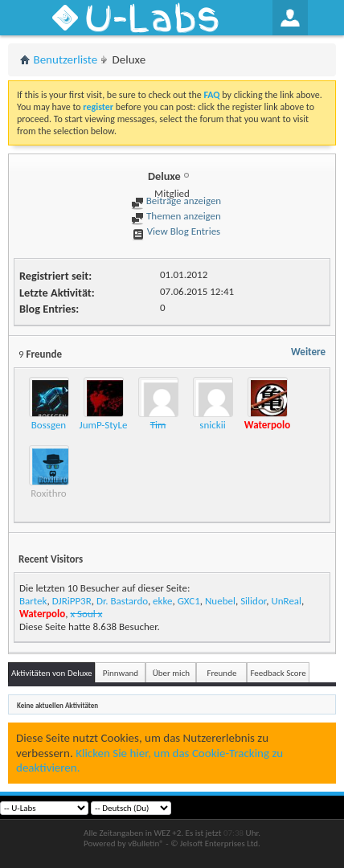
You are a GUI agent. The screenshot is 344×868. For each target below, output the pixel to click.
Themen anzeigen (176, 216)
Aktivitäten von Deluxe (51, 673)
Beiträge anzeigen (176, 201)
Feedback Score (278, 673)
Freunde (221, 673)
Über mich (171, 673)
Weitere (308, 352)
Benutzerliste (66, 59)
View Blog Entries (176, 231)
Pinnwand (121, 673)
